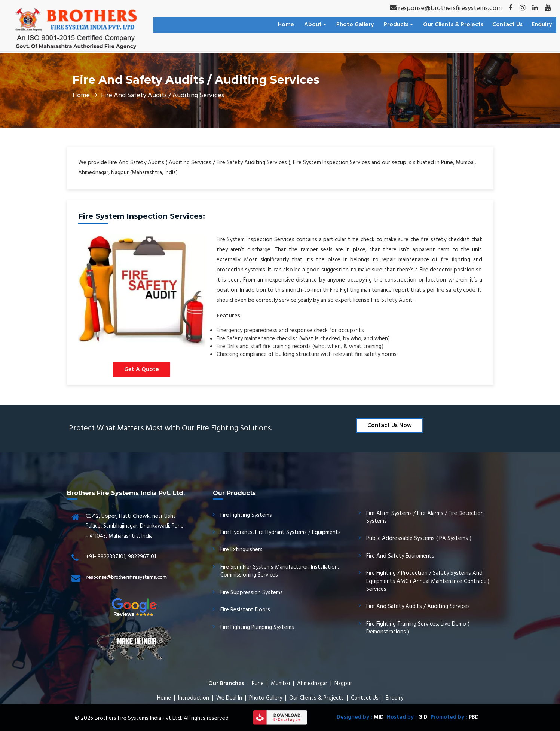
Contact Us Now (390, 426)
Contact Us (507, 25)
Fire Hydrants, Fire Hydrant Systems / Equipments (281, 532)
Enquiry (542, 25)
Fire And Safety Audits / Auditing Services (418, 606)
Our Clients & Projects (453, 25)
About (315, 25)
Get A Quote (142, 369)
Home (286, 25)
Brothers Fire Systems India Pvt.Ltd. (138, 718)
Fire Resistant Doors (245, 610)
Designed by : (360, 717)
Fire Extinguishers (241, 550)
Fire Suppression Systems (252, 593)
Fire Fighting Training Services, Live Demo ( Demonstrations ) (418, 628)
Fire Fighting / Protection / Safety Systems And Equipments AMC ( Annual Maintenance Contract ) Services (428, 581)
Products (398, 25)
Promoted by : (453, 717)
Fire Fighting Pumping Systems (257, 627)
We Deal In (229, 698)
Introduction (194, 698)
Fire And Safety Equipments (400, 556)
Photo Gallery (355, 25)
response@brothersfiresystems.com (446, 8)
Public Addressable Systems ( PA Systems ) (419, 538)
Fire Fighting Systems (246, 515)
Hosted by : (406, 717)
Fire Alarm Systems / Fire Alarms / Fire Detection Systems (425, 517)
